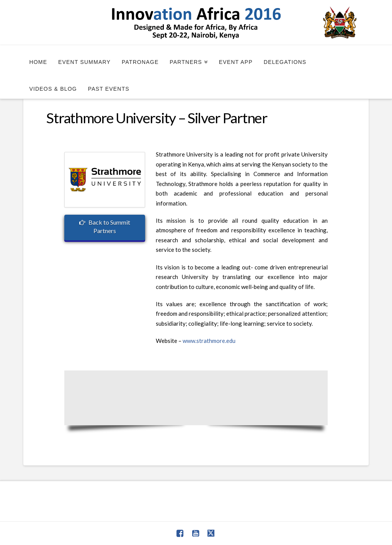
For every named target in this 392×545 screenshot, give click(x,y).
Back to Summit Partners (105, 226)
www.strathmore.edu (209, 341)
